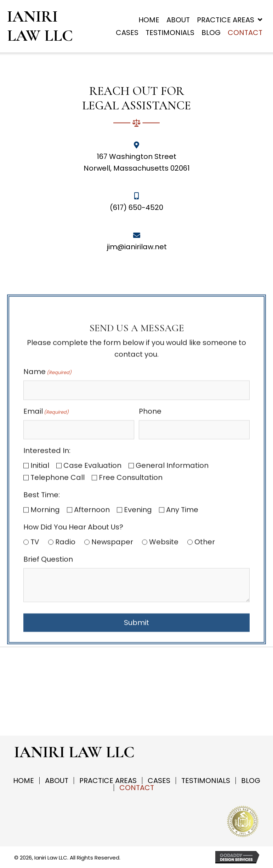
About (57, 781)
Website (164, 619)
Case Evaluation (92, 543)
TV (35, 619)
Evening (138, 587)
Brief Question (48, 636)
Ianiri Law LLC (40, 26)
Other (205, 619)
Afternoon (92, 587)
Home (24, 781)
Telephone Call (58, 555)
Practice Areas (108, 781)
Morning (45, 587)
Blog (251, 781)
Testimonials (206, 781)
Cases (159, 781)
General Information (172, 543)
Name (47, 449)
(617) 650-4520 (136, 207)
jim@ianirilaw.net (137, 247)
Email (46, 489)
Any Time (182, 587)
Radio (65, 619)
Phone (150, 489)
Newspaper (112, 619)
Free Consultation (131, 555)
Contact (137, 788)
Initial (40, 543)
